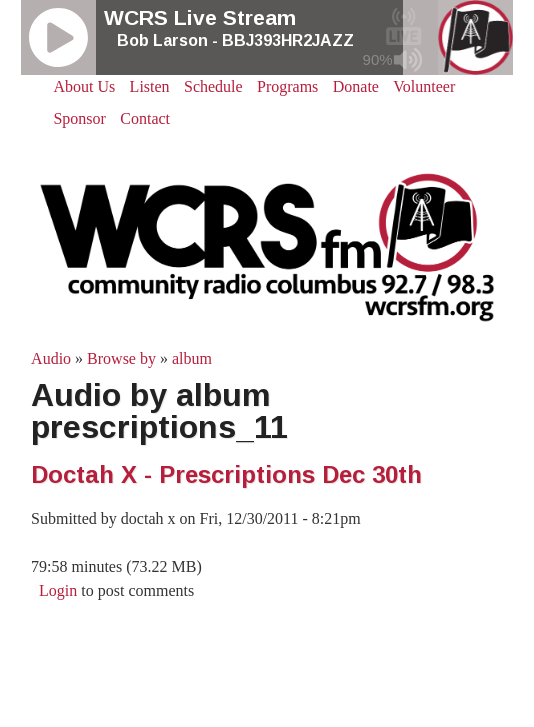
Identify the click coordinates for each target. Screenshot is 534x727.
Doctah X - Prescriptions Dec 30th (226, 474)
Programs (287, 86)
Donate (356, 86)
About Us (84, 86)
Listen (150, 86)
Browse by (121, 358)
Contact (145, 118)
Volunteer (424, 86)
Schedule (213, 86)
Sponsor (79, 118)
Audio (51, 358)
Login (58, 590)
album (192, 358)
